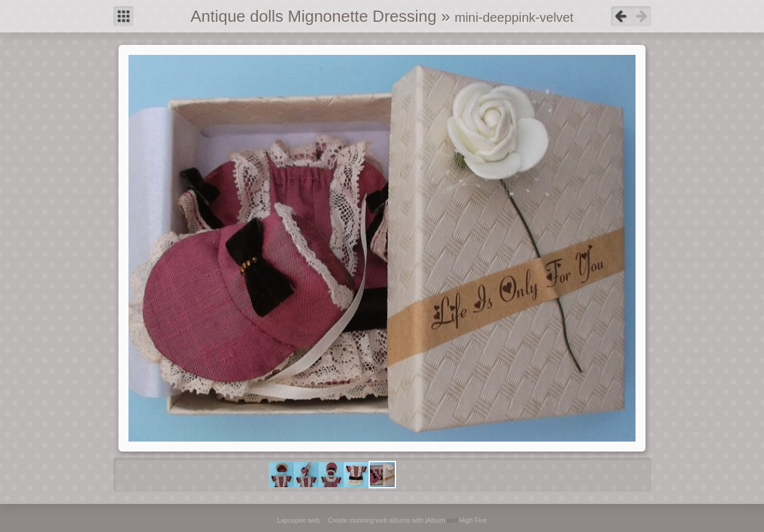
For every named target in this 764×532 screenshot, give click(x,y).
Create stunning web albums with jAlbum (387, 520)
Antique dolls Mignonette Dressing (313, 16)
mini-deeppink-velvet (514, 17)
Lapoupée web (298, 520)
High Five (473, 520)
